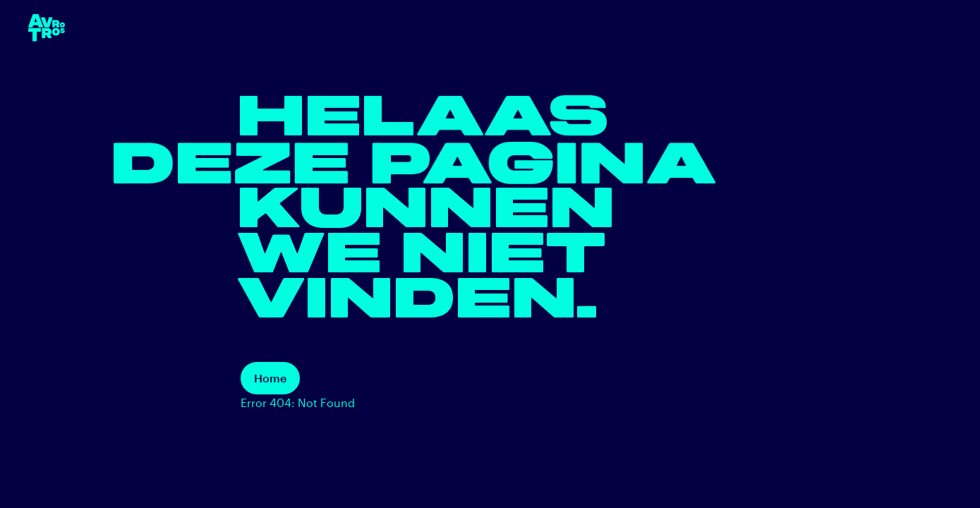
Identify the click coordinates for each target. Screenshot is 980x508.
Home (270, 378)
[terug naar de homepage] (47, 28)
